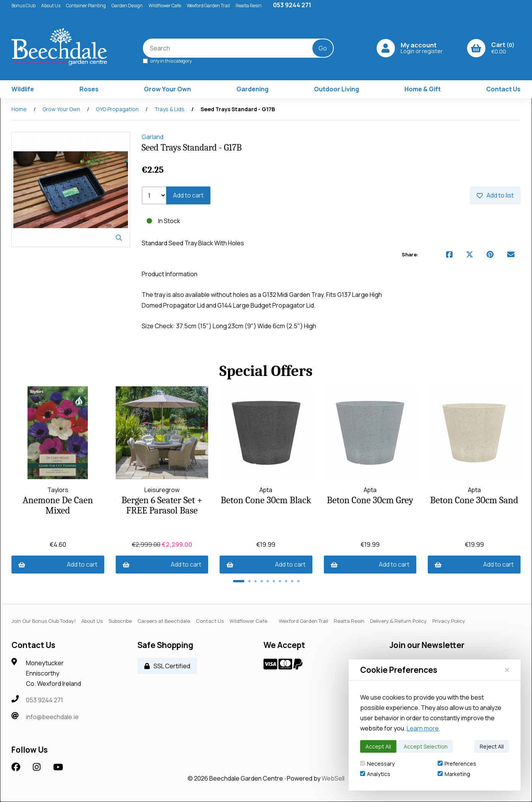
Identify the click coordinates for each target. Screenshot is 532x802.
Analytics (375, 774)
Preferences (457, 764)
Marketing (454, 774)
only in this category (168, 61)
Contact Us (503, 89)
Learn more (423, 728)
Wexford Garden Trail (208, 6)
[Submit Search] (323, 49)
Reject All (492, 746)
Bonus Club (23, 6)
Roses (89, 89)
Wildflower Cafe (165, 6)
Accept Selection (426, 746)
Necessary (377, 764)
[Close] (507, 670)
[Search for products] (234, 49)
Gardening (252, 89)
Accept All (378, 746)
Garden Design (127, 6)
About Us (51, 6)
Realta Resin (249, 6)
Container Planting (86, 6)
